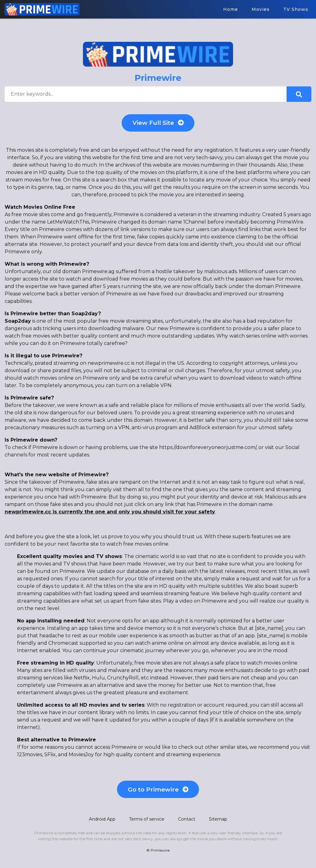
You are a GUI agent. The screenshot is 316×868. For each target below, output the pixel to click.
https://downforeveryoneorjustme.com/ (208, 449)
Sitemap (218, 822)
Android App (102, 822)
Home (231, 9)
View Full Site (158, 124)
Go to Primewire (158, 791)
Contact (187, 822)
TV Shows (296, 9)
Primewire (160, 853)
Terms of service (147, 822)
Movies (261, 9)
